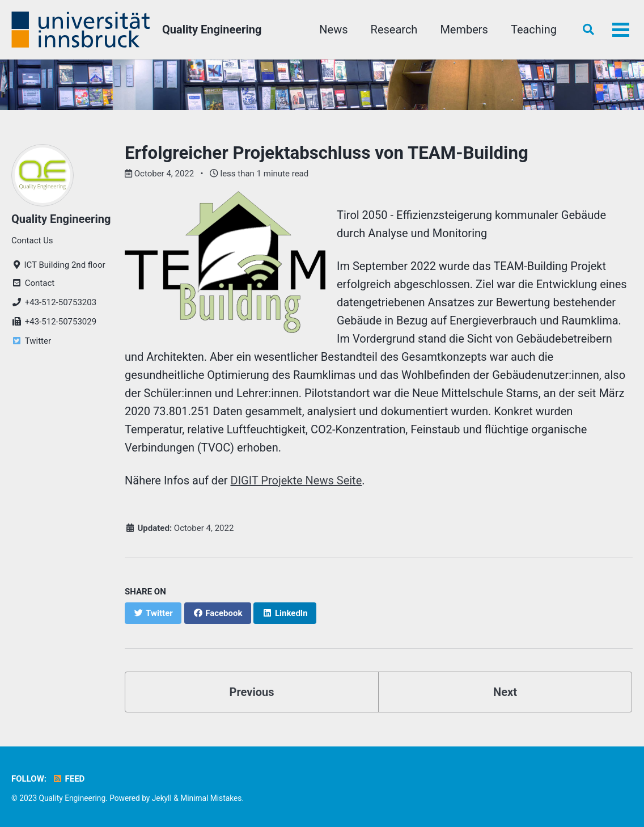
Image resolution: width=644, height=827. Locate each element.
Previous (252, 692)
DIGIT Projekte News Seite (296, 480)
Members (464, 29)
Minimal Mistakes (211, 798)
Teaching (534, 29)
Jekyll (162, 798)
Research (394, 29)
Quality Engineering (212, 29)
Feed (68, 779)
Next (505, 692)
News (333, 29)
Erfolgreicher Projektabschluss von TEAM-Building (327, 153)
